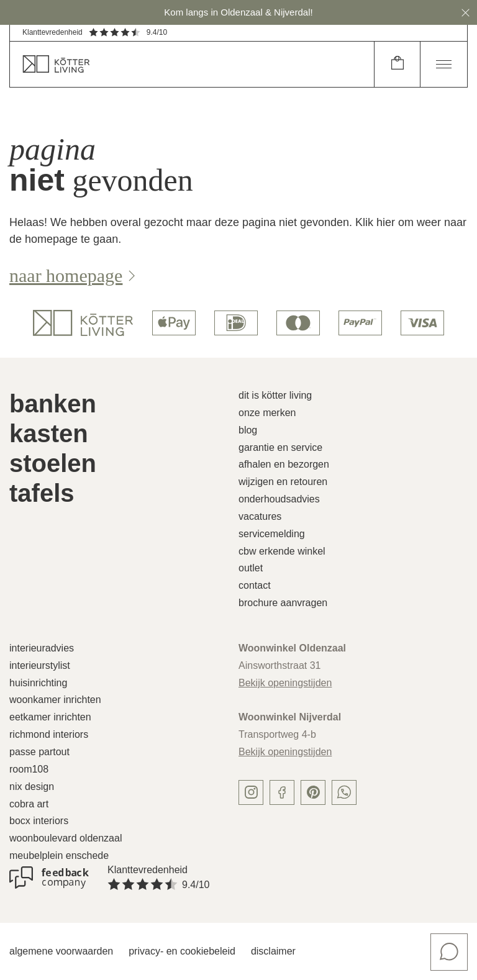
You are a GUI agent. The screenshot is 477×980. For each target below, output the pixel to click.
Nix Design (32, 787)
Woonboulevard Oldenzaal (66, 838)
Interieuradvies (42, 648)
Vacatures (260, 516)
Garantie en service (280, 447)
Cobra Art (29, 804)
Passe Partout (39, 752)
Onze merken (267, 413)
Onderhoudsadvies (279, 499)
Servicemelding (272, 534)
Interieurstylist (40, 665)
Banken (53, 404)
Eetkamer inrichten (50, 717)
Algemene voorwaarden (61, 951)
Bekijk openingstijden (285, 683)
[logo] (83, 323)
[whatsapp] (344, 792)
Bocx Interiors (39, 821)
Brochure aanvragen (283, 603)
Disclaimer (273, 951)
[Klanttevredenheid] (49, 878)
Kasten (49, 433)
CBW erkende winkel (282, 551)
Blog (248, 430)
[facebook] (282, 792)
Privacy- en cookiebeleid (182, 951)
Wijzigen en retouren (283, 482)
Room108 (29, 769)
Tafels (42, 493)
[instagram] (251, 792)
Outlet (251, 568)
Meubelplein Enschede (59, 855)
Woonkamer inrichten (55, 700)
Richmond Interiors (49, 734)
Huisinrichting (38, 683)
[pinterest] (313, 792)
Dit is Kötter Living (275, 395)
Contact (255, 585)
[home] (192, 64)
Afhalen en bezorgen (284, 464)
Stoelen (53, 463)
